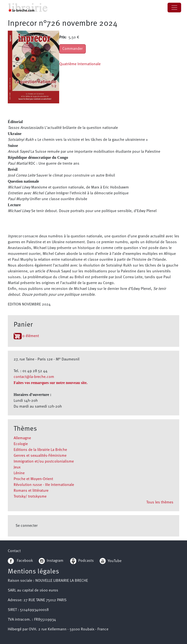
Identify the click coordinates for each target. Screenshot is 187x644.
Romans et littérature (31, 491)
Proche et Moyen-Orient (33, 479)
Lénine (19, 473)
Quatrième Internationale (80, 64)
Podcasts (82, 561)
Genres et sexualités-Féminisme (40, 456)
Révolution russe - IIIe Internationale (44, 485)
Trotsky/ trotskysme (30, 497)
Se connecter (27, 526)
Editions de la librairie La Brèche (40, 450)
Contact (14, 551)
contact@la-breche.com (34, 377)
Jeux (17, 467)
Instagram (51, 561)
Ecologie (21, 444)
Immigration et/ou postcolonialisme (44, 462)
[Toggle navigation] (174, 8)
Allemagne (22, 438)
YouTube (115, 561)
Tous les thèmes (160, 502)
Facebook (20, 561)
